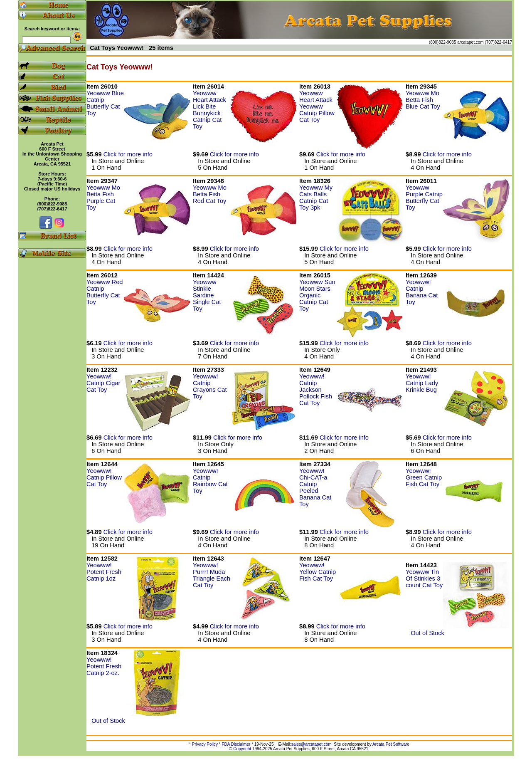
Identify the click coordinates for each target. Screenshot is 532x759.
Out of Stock (425, 633)
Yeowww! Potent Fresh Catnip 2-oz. (104, 666)
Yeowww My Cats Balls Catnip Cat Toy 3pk (316, 198)
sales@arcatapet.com (312, 744)
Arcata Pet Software (391, 744)
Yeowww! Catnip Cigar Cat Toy (103, 383)
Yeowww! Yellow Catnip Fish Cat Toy (318, 572)
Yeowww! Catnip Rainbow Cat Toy (210, 481)
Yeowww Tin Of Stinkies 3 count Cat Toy (424, 579)
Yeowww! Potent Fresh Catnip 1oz (104, 572)
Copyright (242, 749)
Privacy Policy (205, 744)
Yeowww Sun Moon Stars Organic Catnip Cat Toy (317, 295)
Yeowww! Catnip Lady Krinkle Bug (422, 383)
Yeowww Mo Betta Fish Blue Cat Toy (423, 100)
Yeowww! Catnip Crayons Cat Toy (210, 386)
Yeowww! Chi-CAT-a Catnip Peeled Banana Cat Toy (315, 487)
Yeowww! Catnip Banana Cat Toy (422, 292)
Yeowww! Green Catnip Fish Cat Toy (424, 477)
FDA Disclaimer (236, 744)
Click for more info (128, 154)
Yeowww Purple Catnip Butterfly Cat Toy (424, 198)
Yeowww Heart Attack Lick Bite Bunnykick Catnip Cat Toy (209, 110)
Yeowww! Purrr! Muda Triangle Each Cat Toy (212, 575)
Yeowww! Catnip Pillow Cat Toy (104, 477)
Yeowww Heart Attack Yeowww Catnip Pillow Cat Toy (317, 106)
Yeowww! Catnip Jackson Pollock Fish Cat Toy (316, 390)
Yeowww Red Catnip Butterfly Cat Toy (105, 292)
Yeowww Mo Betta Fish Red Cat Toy (210, 194)
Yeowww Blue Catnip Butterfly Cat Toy (105, 103)
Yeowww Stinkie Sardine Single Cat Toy (207, 295)
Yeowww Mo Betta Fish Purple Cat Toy (103, 198)
